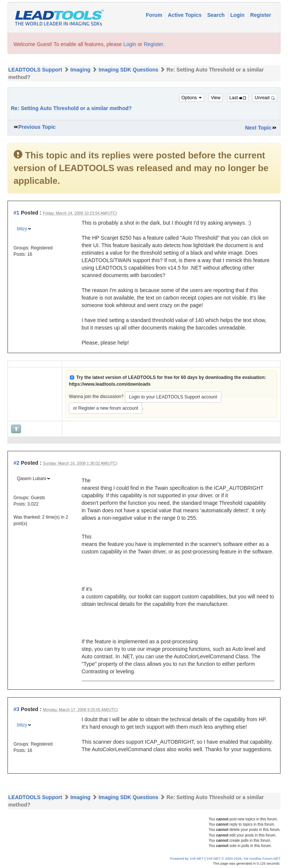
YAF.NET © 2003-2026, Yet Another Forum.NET (243, 859)
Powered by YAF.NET (187, 859)
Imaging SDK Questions (128, 70)
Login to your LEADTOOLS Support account (173, 397)
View (216, 98)
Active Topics (185, 15)
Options (192, 98)
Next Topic (258, 128)
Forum (155, 15)
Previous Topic (37, 127)
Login (238, 15)
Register (261, 15)
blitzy (22, 229)
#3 (16, 709)
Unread (265, 98)
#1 (16, 213)
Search (217, 15)
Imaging (80, 70)
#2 (16, 463)
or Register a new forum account (106, 408)
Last (238, 98)
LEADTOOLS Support (35, 70)
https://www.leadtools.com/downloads (110, 384)
